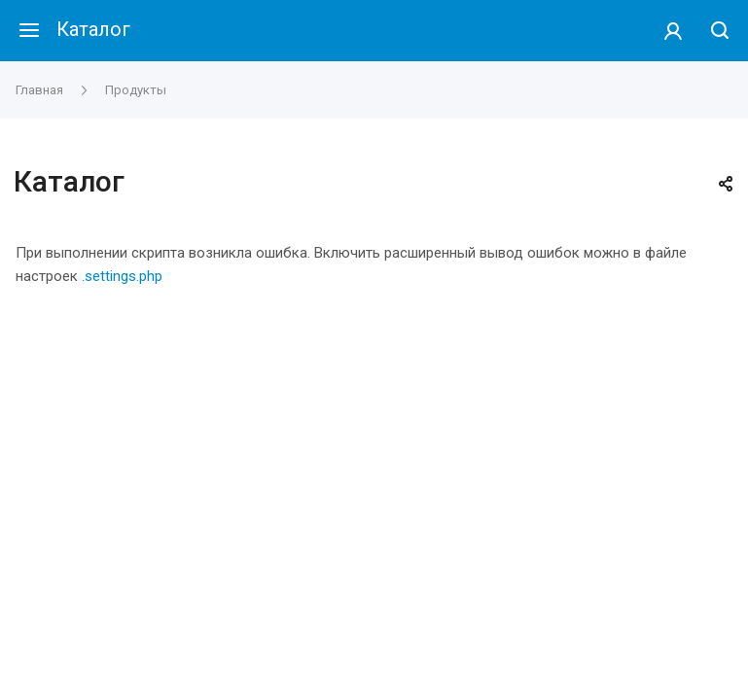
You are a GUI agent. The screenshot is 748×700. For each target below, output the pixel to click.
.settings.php (122, 276)
